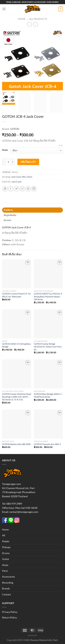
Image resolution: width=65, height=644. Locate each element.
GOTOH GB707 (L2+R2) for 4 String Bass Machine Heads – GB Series (48, 296)
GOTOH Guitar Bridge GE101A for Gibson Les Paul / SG (48, 347)
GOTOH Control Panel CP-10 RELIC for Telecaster (16, 295)
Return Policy (9, 617)
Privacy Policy (10, 612)
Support (33, 635)
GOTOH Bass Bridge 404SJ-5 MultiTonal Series (48, 395)
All (4, 535)
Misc (24, 177)
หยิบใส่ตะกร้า (28, 162)
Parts (30, 177)
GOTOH (15, 129)
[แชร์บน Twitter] (17, 189)
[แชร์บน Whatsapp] (5, 189)
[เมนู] (4, 9)
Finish (5, 150)
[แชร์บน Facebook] (11, 189)
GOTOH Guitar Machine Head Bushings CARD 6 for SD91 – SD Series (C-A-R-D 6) (17, 397)
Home (22, 19)
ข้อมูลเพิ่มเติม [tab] (10, 215)
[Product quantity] (8, 162)
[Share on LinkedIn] (34, 189)
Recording (8, 583)
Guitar (6, 559)
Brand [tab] (7, 220)
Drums (6, 553)
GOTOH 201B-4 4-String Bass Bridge (16, 345)
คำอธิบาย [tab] (8, 210)
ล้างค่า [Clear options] (61, 145)
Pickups (6, 547)
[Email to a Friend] (22, 189)
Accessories (8, 577)
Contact (6, 594)
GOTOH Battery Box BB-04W (16, 444)
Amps (5, 565)
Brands (6, 588)
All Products (38, 19)
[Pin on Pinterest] (28, 189)
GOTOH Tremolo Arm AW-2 (47, 444)
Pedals (6, 541)
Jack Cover (16, 177)
